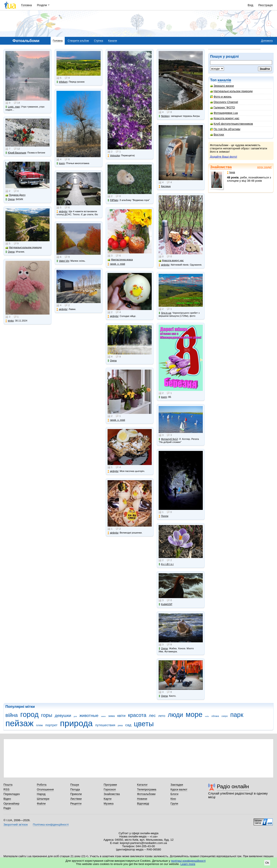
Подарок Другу (15, 195)
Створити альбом (78, 41)
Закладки (177, 785)
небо (207, 716)
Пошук (75, 785)
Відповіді (143, 804)
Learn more (188, 864)
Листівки (76, 799)
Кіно (173, 799)
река (120, 725)
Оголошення (45, 789)
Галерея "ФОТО (223, 107)
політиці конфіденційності (188, 861)
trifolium (62, 82)
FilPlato (113, 200)
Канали (113, 41)
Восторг (217, 135)
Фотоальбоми (146, 794)
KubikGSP (165, 604)
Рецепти (76, 804)
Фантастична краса (120, 260)
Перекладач (12, 794)
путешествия (105, 725)
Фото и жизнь (221, 97)
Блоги (175, 794)
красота (137, 715)
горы (47, 715)
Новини (142, 799)
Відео (7, 799)
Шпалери (43, 799)
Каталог (142, 785)
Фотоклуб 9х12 (168, 439)
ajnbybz (62, 211)
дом (75, 716)
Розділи (42, 5)
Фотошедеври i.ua (224, 113)
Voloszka (114, 156)
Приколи (76, 794)
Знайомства (221, 167)
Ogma (10, 199)
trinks (10, 321)
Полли (163, 516)
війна (12, 715)
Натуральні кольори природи (231, 91)
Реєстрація (266, 5)
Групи (174, 804)
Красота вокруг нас (225, 118)
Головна (27, 5)
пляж (39, 725)
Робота (42, 785)
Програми (110, 785)
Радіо (7, 808)
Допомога (267, 41)
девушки (63, 715)
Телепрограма (147, 789)
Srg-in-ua (165, 313)
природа (76, 723)
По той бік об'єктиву (225, 129)
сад (128, 725)
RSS (6, 789)
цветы (144, 724)
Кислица (165, 186)
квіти (121, 716)
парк (237, 715)
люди (175, 715)
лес (152, 715)
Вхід (251, 5)
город (30, 714)
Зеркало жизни (222, 86)
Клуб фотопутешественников (232, 124)
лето (162, 716)
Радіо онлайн (233, 786)
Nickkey (164, 116)
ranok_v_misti (116, 264)
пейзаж (19, 723)
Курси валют (179, 789)
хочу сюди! (264, 167)
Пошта (8, 785)
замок (103, 716)
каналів (224, 80)
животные (89, 715)
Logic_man (13, 107)
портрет (52, 725)
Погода (75, 789)
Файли (41, 804)
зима (111, 716)
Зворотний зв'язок (16, 825)
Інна (231, 172)
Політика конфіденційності (51, 825)
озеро (225, 716)
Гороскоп (110, 789)
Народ (41, 794)
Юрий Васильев (16, 153)
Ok (267, 863)
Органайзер (11, 804)
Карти (108, 799)
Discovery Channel (224, 102)
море (194, 714)
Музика (109, 804)
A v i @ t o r (166, 564)
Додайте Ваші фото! (224, 157)
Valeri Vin (63, 261)
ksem (61, 163)
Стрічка (98, 41)
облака (215, 716)
